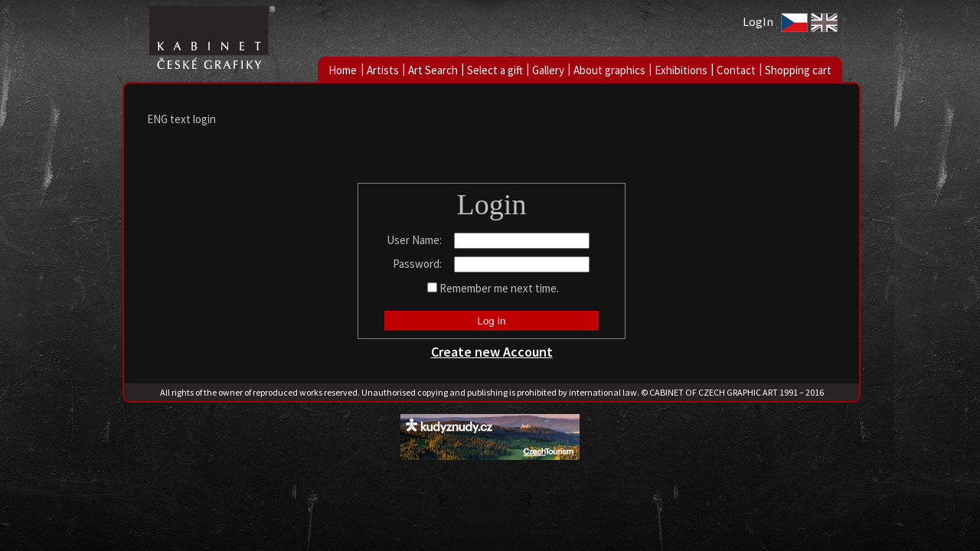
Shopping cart (798, 70)
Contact (736, 70)
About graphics (609, 70)
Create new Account (492, 352)
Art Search (433, 70)
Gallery (548, 70)
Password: (418, 264)
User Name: (415, 240)
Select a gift (495, 70)
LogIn (758, 21)
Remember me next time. (499, 288)
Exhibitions (681, 70)
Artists (383, 70)
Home (343, 70)
